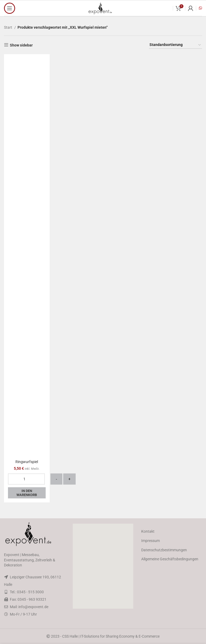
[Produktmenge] (26, 479)
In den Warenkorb (27, 493)
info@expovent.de (33, 607)
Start (8, 27)
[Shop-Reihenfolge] (175, 45)
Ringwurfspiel (27, 462)
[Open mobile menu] (10, 8)
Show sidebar (21, 45)
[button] (103, 566)
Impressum (151, 541)
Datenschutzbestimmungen (164, 550)
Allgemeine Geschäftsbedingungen (170, 559)
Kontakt (148, 531)
